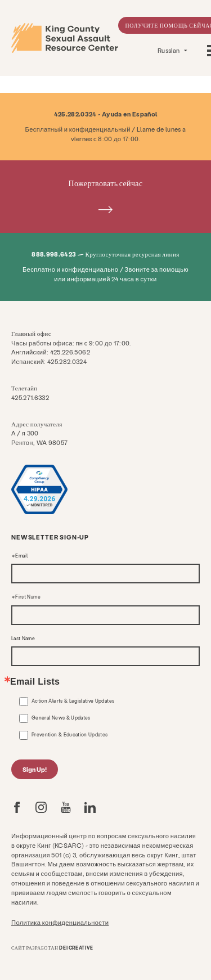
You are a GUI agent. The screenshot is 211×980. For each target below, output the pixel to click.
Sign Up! (35, 769)
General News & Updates (61, 718)
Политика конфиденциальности (60, 922)
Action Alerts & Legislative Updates (73, 701)
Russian (169, 50)
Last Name (23, 639)
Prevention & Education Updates (70, 735)
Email (21, 556)
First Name (28, 597)
